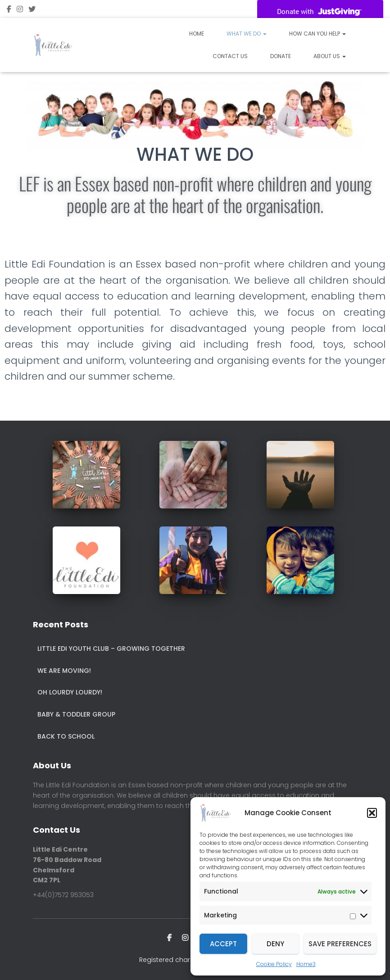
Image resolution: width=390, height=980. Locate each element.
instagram (20, 10)
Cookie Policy (274, 964)
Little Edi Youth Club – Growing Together (111, 649)
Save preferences (340, 944)
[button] (372, 813)
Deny (275, 944)
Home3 (306, 964)
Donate (281, 56)
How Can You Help (317, 34)
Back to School (66, 736)
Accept (223, 944)
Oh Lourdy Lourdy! (70, 692)
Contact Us (230, 56)
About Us (330, 56)
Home (197, 34)
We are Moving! (64, 671)
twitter (32, 10)
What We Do (247, 34)
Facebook (9, 10)
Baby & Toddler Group (76, 714)
